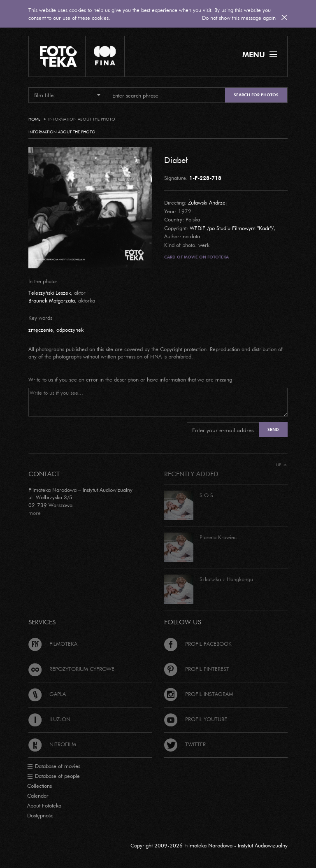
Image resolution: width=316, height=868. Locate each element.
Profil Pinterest (197, 669)
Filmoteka (53, 644)
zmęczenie (41, 330)
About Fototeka (44, 805)
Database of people (53, 776)
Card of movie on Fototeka (196, 257)
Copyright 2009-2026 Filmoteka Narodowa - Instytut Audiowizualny (209, 845)
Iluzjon (49, 719)
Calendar (38, 796)
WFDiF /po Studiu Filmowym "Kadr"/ (232, 228)
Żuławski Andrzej (207, 202)
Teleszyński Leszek (50, 293)
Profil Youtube (196, 719)
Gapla (47, 694)
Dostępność (40, 815)
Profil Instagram (199, 694)
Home (34, 119)
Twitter (185, 744)
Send (273, 429)
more (35, 513)
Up (281, 465)
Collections (39, 786)
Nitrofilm (52, 744)
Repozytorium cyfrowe (71, 669)
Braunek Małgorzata (52, 300)
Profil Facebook (198, 644)
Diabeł (176, 160)
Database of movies (54, 766)
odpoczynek (70, 330)
